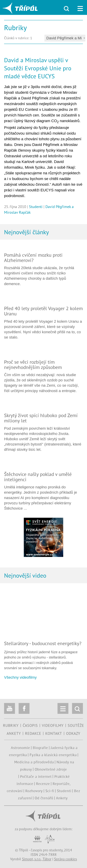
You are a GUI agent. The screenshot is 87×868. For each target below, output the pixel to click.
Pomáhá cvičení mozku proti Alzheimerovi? (33, 258)
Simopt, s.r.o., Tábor (37, 859)
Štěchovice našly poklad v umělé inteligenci (38, 477)
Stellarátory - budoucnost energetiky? (43, 643)
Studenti (36, 207)
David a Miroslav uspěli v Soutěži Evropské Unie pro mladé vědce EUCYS (38, 68)
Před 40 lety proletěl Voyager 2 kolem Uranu (43, 311)
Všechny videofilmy (20, 677)
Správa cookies (66, 859)
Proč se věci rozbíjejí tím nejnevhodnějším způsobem (33, 365)
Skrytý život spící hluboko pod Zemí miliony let (41, 418)
